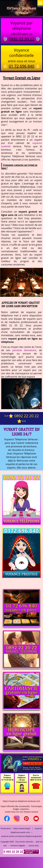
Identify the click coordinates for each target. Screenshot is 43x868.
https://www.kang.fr (22, 828)
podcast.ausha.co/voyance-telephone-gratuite (21, 836)
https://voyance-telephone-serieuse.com (21, 801)
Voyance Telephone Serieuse (21, 10)
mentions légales (18, 845)
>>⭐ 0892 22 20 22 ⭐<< (21, 418)
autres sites (34, 845)
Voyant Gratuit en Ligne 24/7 (22, 432)
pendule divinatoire (24, 350)
